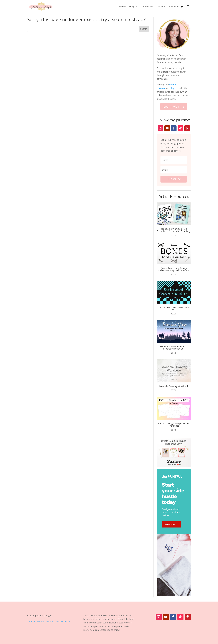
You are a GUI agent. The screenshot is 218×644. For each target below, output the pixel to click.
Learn (160, 6)
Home (122, 6)
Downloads (147, 6)
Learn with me (174, 106)
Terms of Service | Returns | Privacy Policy (48, 622)
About (173, 6)
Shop (132, 6)
